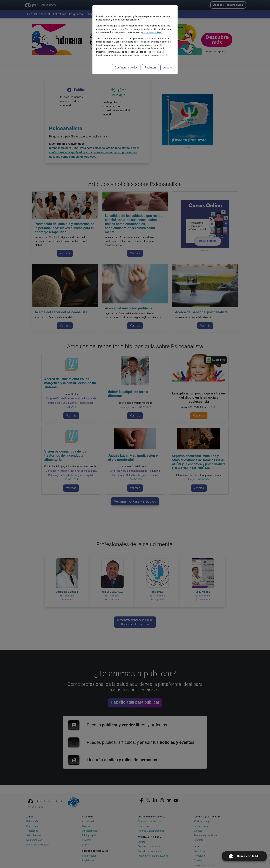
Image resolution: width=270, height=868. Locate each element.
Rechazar (150, 68)
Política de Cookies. (152, 32)
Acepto (168, 68)
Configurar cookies (126, 68)
